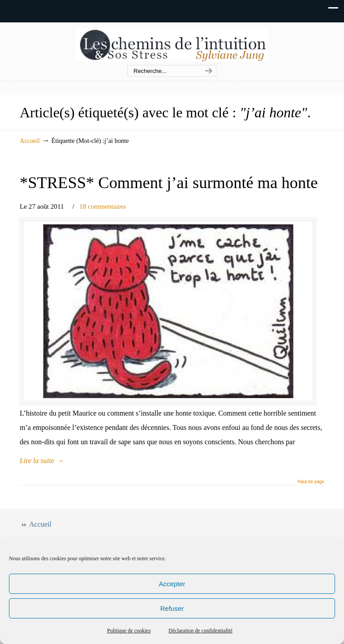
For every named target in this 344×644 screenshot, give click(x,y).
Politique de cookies (129, 631)
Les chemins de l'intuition (172, 44)
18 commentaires (103, 206)
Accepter (172, 584)
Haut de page (311, 482)
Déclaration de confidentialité (200, 631)
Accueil (30, 141)
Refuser (172, 608)
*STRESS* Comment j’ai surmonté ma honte (169, 182)
